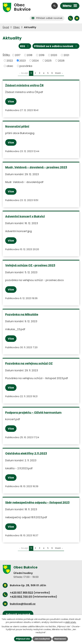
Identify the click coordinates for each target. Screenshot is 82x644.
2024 (35, 60)
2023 (22, 60)
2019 (42, 55)
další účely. (71, 622)
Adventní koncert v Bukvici (25, 216)
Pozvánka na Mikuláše (22, 314)
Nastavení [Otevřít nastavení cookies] (60, 639)
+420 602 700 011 (21, 597)
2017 (18, 55)
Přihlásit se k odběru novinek (56, 46)
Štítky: (6, 55)
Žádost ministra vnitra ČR (24, 85)
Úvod (6, 27)
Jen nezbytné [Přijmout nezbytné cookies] (42, 639)
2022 (10, 60)
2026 (61, 60)
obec (10, 66)
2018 (30, 55)
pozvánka (26, 66)
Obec (16, 27)
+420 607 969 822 (21, 593)
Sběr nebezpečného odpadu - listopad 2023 (37, 502)
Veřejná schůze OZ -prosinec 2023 (30, 265)
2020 (54, 55)
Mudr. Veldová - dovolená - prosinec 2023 (36, 167)
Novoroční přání (17, 126)
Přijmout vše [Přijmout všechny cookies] (23, 639)
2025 (48, 60)
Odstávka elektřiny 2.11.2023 (26, 453)
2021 (66, 55)
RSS (25, 46)
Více (11, 101)
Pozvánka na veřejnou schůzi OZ (29, 363)
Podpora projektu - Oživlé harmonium (33, 412)
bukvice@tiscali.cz (23, 604)
